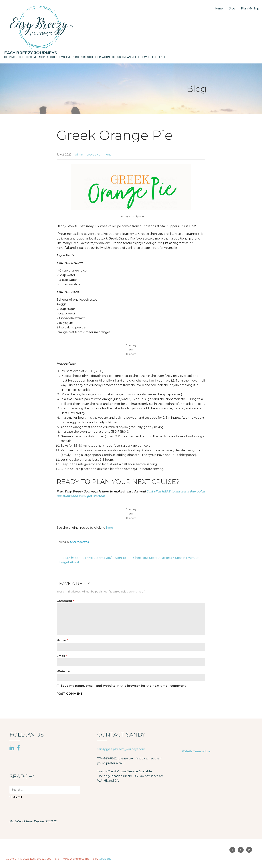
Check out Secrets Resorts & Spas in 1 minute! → (168, 558)
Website (63, 671)
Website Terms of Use (196, 751)
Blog (232, 8)
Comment (65, 601)
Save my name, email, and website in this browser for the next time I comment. (124, 686)
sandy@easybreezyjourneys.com (121, 749)
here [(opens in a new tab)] (110, 528)
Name (62, 640)
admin (79, 155)
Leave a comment (99, 155)
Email (62, 656)
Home (218, 8)
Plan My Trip (250, 8)
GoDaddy (105, 859)
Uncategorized (80, 542)
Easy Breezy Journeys (31, 53)
